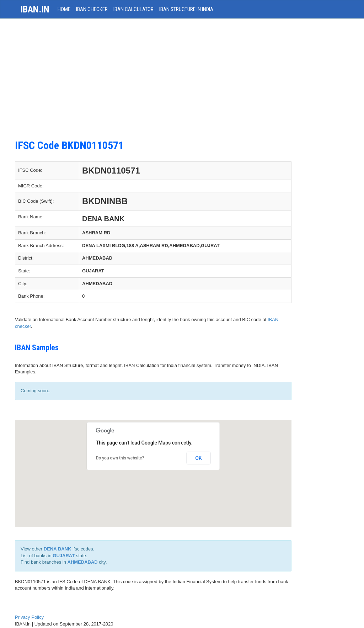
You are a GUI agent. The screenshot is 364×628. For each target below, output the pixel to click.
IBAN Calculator (133, 9)
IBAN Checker (92, 9)
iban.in (35, 9)
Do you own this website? (120, 458)
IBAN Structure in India (186, 9)
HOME (64, 9)
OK (199, 458)
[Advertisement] (153, 83)
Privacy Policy (29, 617)
